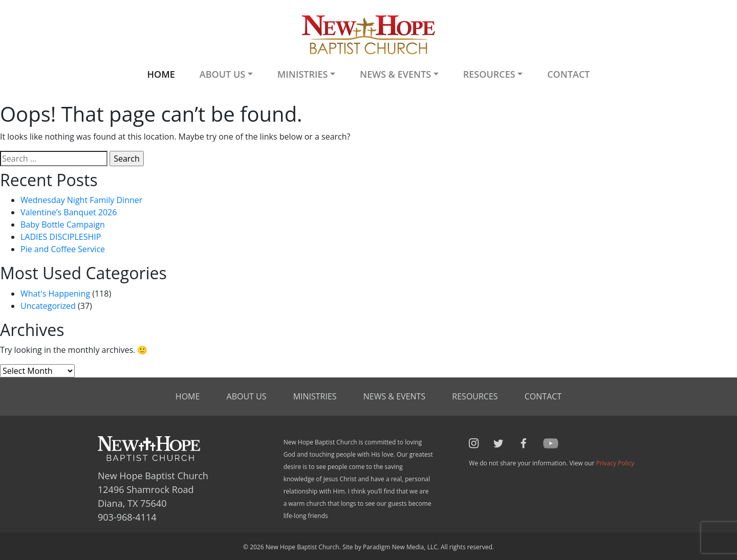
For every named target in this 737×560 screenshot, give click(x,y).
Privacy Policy (615, 463)
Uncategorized (48, 306)
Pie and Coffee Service (63, 249)
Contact (568, 74)
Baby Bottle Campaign (63, 225)
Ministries (315, 396)
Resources (475, 396)
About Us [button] (222, 74)
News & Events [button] (395, 74)
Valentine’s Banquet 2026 (69, 212)
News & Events (394, 396)
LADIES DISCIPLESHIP (61, 237)
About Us (247, 396)
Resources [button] (489, 74)
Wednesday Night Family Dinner (81, 200)
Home (161, 74)
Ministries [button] (303, 74)
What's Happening (55, 294)
